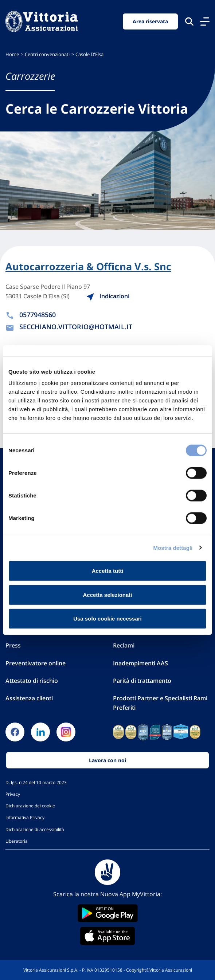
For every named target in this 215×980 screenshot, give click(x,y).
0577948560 (38, 315)
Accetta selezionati (107, 595)
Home (12, 54)
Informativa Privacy (25, 817)
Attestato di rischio (32, 681)
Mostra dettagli (173, 548)
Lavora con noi (107, 760)
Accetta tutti (108, 571)
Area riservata (150, 21)
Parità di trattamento (142, 681)
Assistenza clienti (29, 698)
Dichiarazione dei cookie (30, 806)
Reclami (124, 645)
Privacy (13, 794)
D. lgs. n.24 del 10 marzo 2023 (36, 782)
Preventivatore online (36, 663)
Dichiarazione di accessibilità (35, 829)
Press (13, 645)
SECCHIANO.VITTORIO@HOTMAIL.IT (76, 327)
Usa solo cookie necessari (107, 619)
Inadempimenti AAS (140, 663)
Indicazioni (108, 296)
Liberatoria (17, 841)
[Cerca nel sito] (189, 21)
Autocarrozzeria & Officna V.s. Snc (88, 267)
